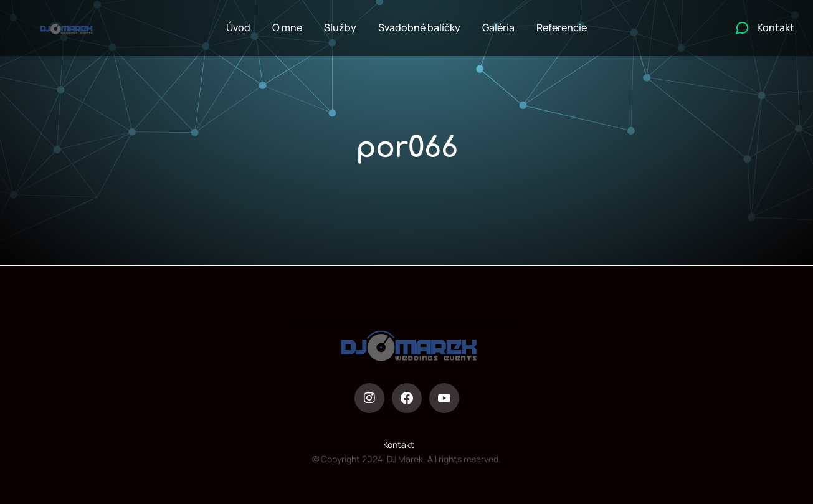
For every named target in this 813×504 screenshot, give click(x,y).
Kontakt (399, 445)
